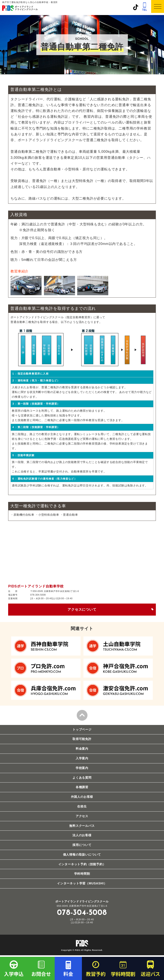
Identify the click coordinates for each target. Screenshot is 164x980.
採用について (82, 845)
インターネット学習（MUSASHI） (82, 883)
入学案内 (82, 758)
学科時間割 (82, 874)
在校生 (82, 806)
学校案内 (82, 768)
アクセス (82, 816)
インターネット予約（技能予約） (82, 864)
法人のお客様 (82, 835)
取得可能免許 (82, 739)
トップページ (82, 729)
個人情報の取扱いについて (82, 855)
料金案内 (82, 749)
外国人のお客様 (82, 797)
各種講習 (82, 787)
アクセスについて (82, 609)
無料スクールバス (82, 826)
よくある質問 (82, 778)
